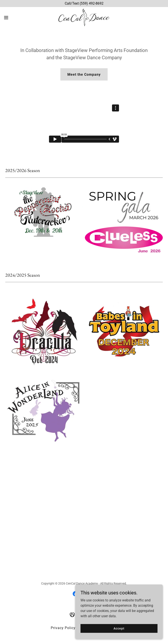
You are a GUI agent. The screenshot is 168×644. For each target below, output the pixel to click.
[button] (14, 18)
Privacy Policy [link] (63, 628)
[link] (84, 18)
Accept (119, 628)
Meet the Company (84, 74)
